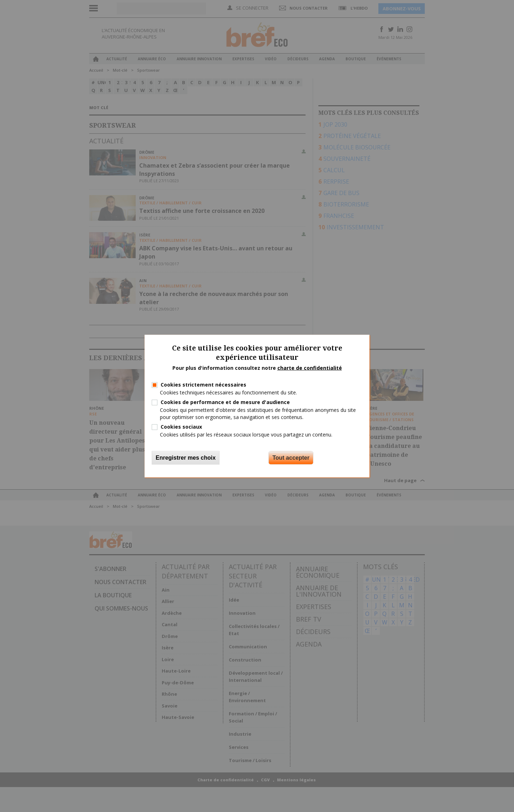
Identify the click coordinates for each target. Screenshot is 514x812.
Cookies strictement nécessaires (203, 385)
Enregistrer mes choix (186, 458)
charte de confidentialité (310, 368)
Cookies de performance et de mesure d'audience (225, 402)
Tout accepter (291, 458)
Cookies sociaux (181, 426)
